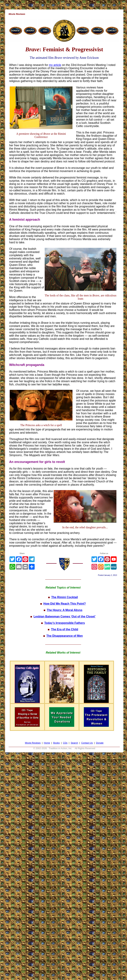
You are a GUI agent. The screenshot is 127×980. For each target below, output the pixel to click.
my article (55, 65)
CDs (65, 743)
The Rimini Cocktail (65, 597)
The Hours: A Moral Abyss (65, 610)
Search (74, 743)
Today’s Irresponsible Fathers (65, 623)
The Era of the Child (64, 629)
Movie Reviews (33, 743)
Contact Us (87, 743)
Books (57, 743)
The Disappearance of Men (65, 636)
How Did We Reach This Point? (65, 604)
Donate (100, 743)
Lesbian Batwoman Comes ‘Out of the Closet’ (65, 616)
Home (47, 743)
